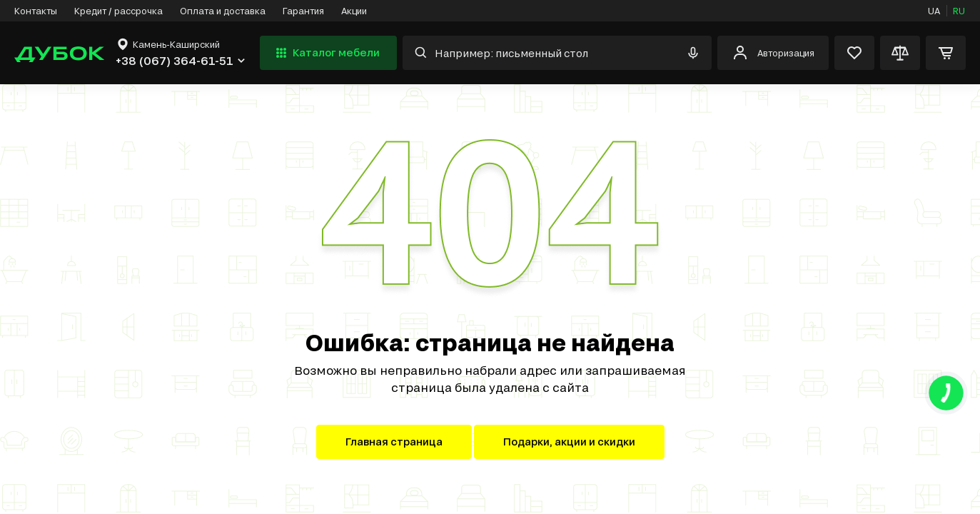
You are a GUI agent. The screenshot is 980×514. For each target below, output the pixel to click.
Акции (354, 11)
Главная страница (394, 442)
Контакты (36, 11)
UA (934, 11)
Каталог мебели (326, 53)
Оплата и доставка (223, 11)
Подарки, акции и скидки (569, 442)
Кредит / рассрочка (118, 11)
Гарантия (303, 11)
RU (959, 11)
